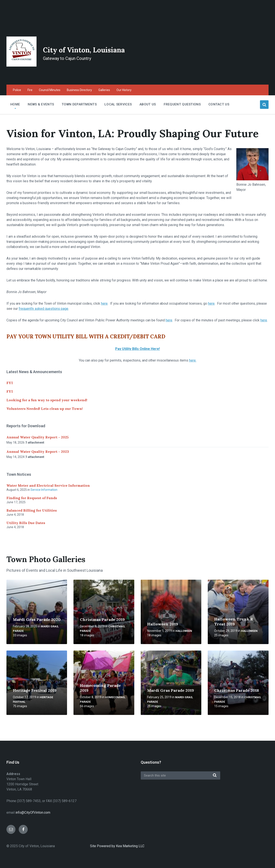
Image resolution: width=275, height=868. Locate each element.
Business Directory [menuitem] (79, 90)
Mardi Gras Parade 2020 (37, 619)
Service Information (44, 490)
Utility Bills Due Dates (26, 523)
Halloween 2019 (163, 624)
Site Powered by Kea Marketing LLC (117, 846)
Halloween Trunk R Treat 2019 (234, 622)
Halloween (184, 631)
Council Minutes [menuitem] (50, 90)
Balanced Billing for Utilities (32, 510)
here (104, 303)
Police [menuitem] (17, 90)
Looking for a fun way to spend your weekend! (47, 400)
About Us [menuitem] (148, 104)
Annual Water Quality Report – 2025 (38, 437)
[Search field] (180, 775)
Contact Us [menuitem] (219, 104)
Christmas (116, 626)
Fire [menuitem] (30, 90)
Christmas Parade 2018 (237, 690)
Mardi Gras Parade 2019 (171, 690)
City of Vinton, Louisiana (105, 49)
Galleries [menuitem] (104, 90)
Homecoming (115, 697)
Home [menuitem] (15, 104)
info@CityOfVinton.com (33, 813)
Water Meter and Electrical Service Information (48, 485)
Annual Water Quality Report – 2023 (38, 451)
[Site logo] (21, 65)
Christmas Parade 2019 (102, 619)
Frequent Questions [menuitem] (182, 104)
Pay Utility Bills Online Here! (137, 349)
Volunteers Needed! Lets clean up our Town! (45, 409)
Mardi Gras (49, 626)
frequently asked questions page (44, 309)
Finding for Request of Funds (32, 498)
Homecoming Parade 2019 (100, 688)
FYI (10, 383)
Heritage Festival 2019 (35, 690)
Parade (18, 631)
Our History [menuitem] (124, 90)
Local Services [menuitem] (118, 104)
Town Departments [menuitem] (79, 104)
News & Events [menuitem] (41, 104)
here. (193, 360)
